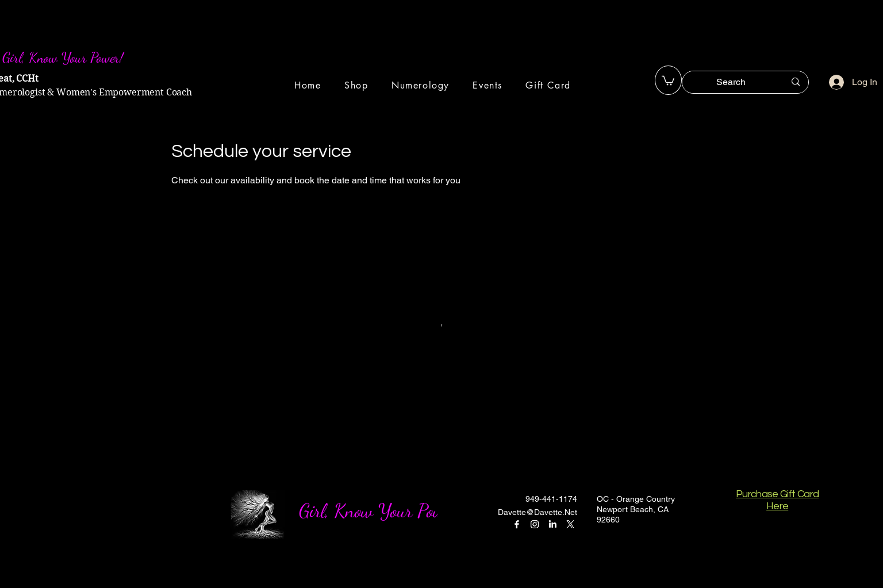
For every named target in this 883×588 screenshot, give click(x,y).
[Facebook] (517, 524)
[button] (668, 80)
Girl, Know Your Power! (381, 511)
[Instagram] (535, 524)
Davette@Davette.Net (538, 512)
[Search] (731, 82)
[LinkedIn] (552, 524)
